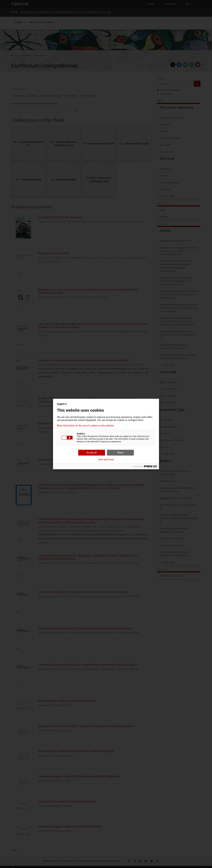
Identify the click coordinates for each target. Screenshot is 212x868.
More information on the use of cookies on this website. (86, 426)
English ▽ (62, 404)
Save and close (106, 460)
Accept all (92, 453)
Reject (120, 453)
